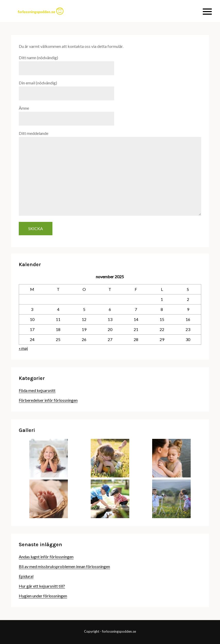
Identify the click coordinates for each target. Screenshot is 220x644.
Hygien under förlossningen (43, 596)
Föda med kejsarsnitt (37, 390)
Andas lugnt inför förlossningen (46, 557)
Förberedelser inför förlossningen (48, 400)
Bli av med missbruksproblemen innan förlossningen (64, 566)
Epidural (26, 576)
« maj (23, 348)
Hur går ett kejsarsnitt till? (42, 586)
